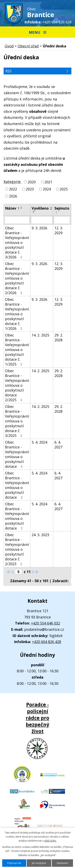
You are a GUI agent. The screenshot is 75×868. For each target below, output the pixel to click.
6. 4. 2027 (58, 445)
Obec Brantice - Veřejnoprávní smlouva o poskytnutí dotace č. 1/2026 (17, 314)
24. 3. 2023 (40, 535)
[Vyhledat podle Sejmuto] (62, 220)
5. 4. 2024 (39, 442)
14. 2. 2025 (40, 335)
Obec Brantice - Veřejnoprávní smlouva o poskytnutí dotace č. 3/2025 (17, 421)
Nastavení (62, 863)
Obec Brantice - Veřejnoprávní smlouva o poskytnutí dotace (17, 454)
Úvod (9, 46)
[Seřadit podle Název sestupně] (21, 208)
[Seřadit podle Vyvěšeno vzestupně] (34, 211)
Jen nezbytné (39, 863)
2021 (48, 182)
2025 (64, 189)
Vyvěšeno (42, 208)
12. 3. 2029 (59, 230)
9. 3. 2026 (39, 228)
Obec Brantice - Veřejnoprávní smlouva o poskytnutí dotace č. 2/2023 (17, 549)
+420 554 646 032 (45, 623)
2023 (30, 189)
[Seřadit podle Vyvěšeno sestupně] (34, 213)
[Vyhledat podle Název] (17, 220)
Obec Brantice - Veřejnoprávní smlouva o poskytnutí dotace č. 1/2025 (17, 350)
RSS (37, 71)
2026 (13, 196)
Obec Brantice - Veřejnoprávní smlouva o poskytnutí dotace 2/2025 (17, 385)
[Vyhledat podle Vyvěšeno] (42, 220)
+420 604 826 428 (57, 22)
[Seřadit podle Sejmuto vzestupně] (57, 211)
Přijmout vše (14, 863)
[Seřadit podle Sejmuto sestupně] (57, 213)
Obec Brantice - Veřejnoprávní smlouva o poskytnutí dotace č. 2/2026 (17, 278)
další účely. (50, 841)
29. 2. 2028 (59, 337)
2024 (47, 189)
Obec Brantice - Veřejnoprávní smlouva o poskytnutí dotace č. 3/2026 (17, 242)
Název (12, 208)
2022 (13, 189)
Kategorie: (12, 182)
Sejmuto (62, 208)
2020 (32, 182)
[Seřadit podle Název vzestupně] (21, 207)
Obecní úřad (28, 46)
